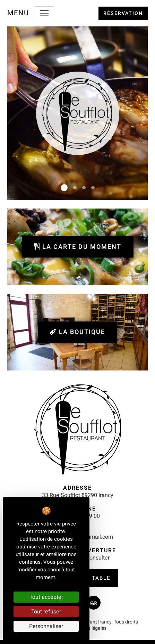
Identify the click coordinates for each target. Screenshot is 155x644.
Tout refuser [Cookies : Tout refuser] (46, 612)
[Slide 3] (84, 188)
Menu (18, 13)
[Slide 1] (64, 188)
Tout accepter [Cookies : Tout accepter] (46, 597)
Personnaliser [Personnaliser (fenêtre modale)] (46, 626)
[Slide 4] (93, 188)
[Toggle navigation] (44, 13)
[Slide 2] (75, 188)
